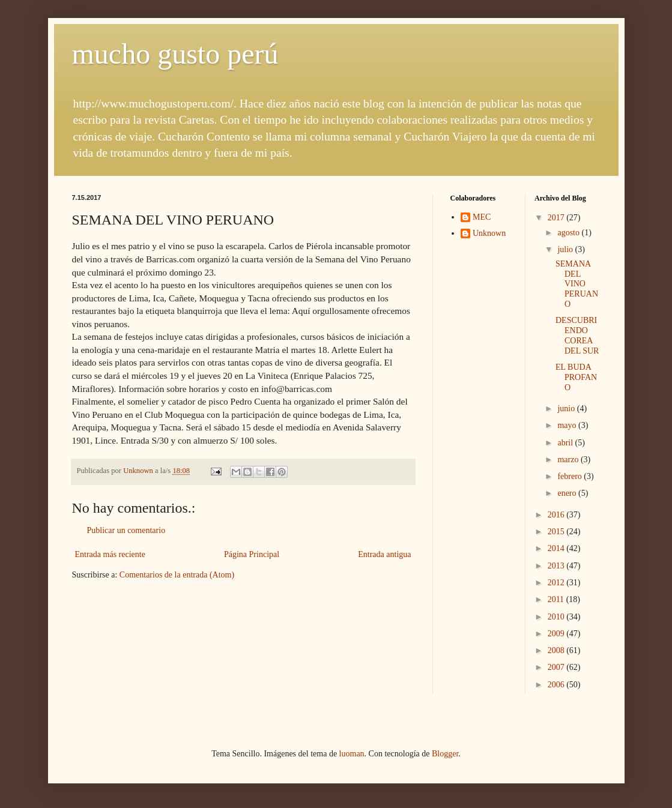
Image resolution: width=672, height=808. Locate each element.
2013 (557, 566)
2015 (557, 532)
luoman (352, 754)
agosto (569, 233)
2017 (557, 218)
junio (567, 409)
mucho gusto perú (175, 54)
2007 (557, 667)
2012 (557, 583)
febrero (571, 476)
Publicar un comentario (126, 530)
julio (566, 249)
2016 (557, 515)
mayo (568, 425)
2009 (557, 634)
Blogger (445, 754)
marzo (569, 460)
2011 (557, 599)
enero (568, 493)
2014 (557, 548)
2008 (557, 650)
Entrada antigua (384, 554)
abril (566, 443)
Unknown (489, 233)
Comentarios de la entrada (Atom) (177, 575)
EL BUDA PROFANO (576, 377)
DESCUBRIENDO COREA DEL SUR (577, 335)
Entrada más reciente (110, 554)
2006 (557, 685)
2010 (557, 617)
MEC (482, 217)
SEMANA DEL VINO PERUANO (577, 284)
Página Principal (252, 554)
